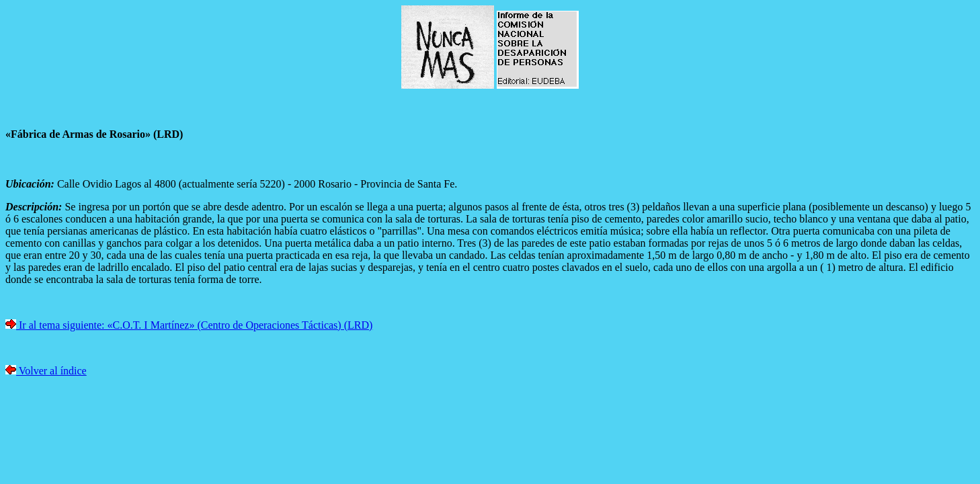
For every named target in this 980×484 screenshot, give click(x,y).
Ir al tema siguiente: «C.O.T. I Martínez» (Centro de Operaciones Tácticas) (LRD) (194, 325)
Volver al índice (51, 371)
